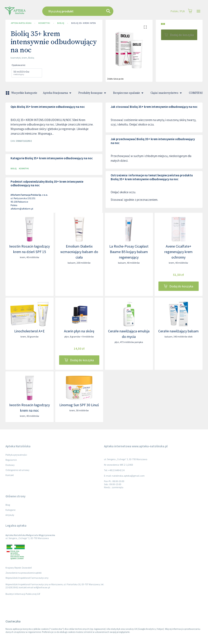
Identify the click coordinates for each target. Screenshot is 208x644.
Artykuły (10, 515)
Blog (8, 505)
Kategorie (10, 510)
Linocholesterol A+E (29, 331)
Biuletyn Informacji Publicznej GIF (23, 594)
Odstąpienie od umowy (17, 470)
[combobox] (88, 11)
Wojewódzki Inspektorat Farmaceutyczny (27, 578)
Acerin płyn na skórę (79, 331)
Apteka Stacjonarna (58, 93)
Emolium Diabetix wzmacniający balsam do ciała (79, 252)
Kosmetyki (44, 23)
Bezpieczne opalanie (129, 93)
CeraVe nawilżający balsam (178, 331)
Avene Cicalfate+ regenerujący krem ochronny (178, 252)
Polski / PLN (178, 11)
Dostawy (10, 465)
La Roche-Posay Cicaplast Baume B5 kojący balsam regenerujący (129, 252)
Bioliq (61, 23)
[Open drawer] (198, 11)
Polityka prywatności (16, 455)
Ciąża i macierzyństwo (167, 93)
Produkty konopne (93, 93)
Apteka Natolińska (21, 23)
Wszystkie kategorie (22, 93)
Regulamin (11, 460)
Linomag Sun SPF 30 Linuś (79, 405)
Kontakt (10, 475)
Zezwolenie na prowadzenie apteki (24, 573)
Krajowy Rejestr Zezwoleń (19, 568)
